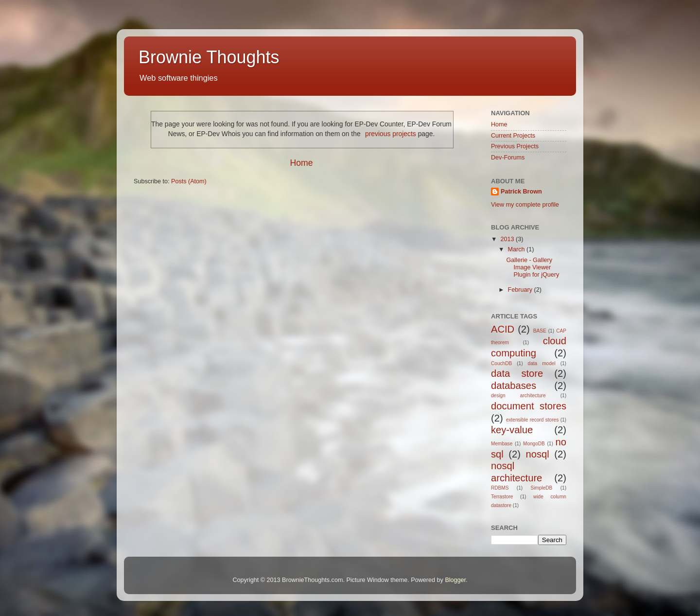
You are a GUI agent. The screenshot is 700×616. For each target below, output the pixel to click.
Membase (502, 444)
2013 (508, 239)
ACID (503, 329)
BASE (540, 331)
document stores (529, 406)
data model (542, 363)
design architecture (518, 396)
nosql (538, 454)
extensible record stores (532, 420)
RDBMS (500, 488)
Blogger (455, 580)
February (521, 290)
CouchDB (501, 363)
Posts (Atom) (189, 181)
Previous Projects (515, 146)
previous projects (391, 134)
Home (301, 163)
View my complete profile (525, 205)
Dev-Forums (508, 158)
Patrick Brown (521, 192)
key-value (512, 430)
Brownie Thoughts (209, 57)
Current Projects (513, 136)
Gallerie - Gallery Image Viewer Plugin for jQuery (533, 267)
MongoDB (534, 444)
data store (517, 373)
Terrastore (502, 497)
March (517, 249)
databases (514, 386)
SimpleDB (541, 488)
